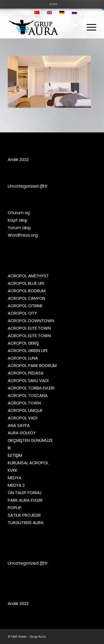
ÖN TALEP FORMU (25, 493)
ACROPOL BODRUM (27, 291)
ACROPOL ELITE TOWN (29, 328)
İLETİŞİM (15, 455)
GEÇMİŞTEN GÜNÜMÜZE (30, 440)
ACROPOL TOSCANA (28, 395)
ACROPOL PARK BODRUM (32, 365)
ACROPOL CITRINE (25, 306)
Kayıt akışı (18, 220)
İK (9, 448)
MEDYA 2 (16, 485)
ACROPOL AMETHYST (28, 276)
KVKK (53, 4)
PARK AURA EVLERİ (25, 500)
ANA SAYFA (19, 425)
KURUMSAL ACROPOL (28, 463)
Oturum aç (19, 213)
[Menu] (89, 27)
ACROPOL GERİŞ (23, 343)
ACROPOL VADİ (23, 418)
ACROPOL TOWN (24, 403)
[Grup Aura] (43, 27)
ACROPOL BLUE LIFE (26, 283)
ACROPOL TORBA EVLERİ (31, 388)
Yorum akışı (19, 228)
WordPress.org (23, 235)
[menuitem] (53, 4)
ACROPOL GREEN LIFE (28, 351)
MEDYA (15, 478)
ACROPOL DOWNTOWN (31, 321)
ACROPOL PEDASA (26, 373)
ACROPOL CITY (22, 313)
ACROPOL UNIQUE (25, 410)
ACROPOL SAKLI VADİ (28, 380)
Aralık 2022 (18, 159)
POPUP (15, 508)
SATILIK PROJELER (24, 515)
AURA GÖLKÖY (22, 433)
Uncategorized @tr (28, 186)
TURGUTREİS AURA (26, 523)
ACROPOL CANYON (26, 298)
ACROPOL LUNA (23, 358)
